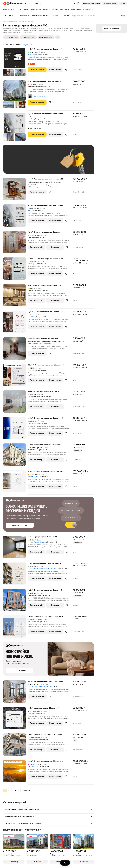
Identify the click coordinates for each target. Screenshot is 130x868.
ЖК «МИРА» (32, 370)
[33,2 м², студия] (15, 456)
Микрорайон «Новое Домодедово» (39, 343)
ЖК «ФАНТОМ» (33, 476)
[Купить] (18, 9)
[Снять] (25, 9)
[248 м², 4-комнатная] (15, 772)
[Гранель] (88, 9)
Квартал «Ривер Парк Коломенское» (40, 687)
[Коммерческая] (35, 9)
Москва (30, 87)
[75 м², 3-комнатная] (15, 575)
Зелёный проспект (39, 290)
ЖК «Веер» (31, 264)
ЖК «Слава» (32, 713)
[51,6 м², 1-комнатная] (15, 128)
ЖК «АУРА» (31, 317)
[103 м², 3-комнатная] (15, 217)
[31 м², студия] (15, 548)
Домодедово (32, 341)
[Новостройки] (9, 9)
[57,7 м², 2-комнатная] (15, 323)
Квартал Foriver (33, 740)
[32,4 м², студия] (15, 719)
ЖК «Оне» (31, 119)
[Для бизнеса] (64, 9)
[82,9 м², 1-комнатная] (15, 482)
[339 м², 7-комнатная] (15, 190)
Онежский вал (32, 54)
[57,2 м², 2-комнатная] (15, 601)
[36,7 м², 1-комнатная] (15, 349)
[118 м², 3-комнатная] (15, 746)
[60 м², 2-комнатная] (15, 403)
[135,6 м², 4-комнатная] (15, 376)
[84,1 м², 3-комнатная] (15, 429)
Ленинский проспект (40, 87)
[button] (78, 3)
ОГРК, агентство (40, 96)
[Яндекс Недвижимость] (16, 3)
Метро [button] (123, 16)
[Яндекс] (5, 3)
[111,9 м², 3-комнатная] (15, 628)
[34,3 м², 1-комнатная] (15, 63)
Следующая (27, 790)
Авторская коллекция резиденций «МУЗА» (42, 569)
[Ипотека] (46, 9)
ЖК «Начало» (32, 622)
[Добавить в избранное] (66, 70)
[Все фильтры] (5, 16)
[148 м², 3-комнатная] (15, 693)
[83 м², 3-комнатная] (15, 296)
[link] (123, 3)
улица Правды (38, 237)
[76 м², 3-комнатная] (15, 95)
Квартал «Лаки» (33, 766)
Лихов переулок (39, 450)
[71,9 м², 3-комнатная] (15, 243)
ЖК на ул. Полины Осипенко (37, 542)
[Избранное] (74, 3)
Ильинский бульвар (43, 397)
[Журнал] (55, 9)
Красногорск (32, 397)
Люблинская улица (39, 595)
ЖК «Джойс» (32, 423)
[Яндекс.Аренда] (76, 9)
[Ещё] (58, 37)
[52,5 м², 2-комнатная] (15, 270)
